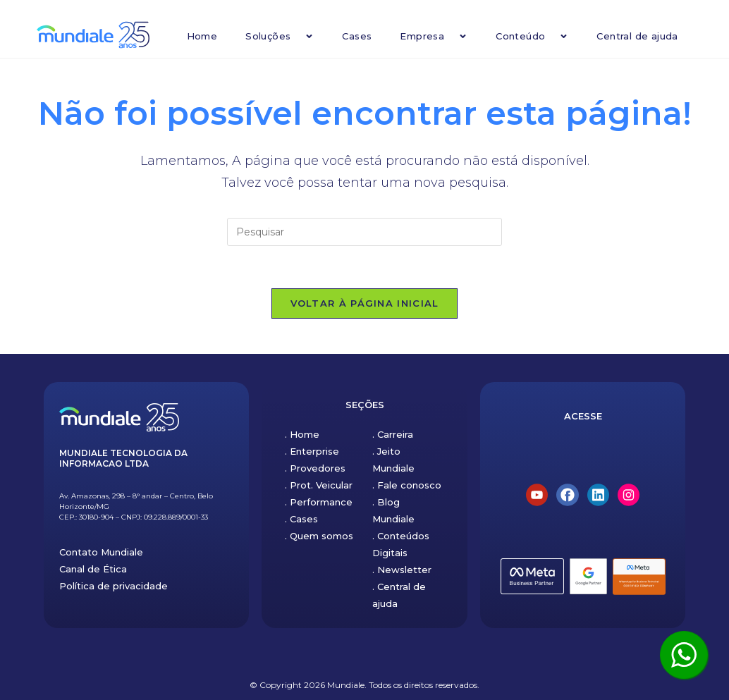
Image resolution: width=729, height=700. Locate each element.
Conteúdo (532, 36)
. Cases (301, 519)
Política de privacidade (114, 586)
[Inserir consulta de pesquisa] (364, 232)
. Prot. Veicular (319, 485)
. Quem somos (319, 536)
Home (202, 36)
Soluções (280, 36)
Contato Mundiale (101, 552)
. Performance (319, 502)
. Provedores (315, 468)
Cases (357, 36)
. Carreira (393, 434)
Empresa (434, 36)
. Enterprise (312, 451)
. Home (302, 434)
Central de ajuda (637, 36)
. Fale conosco (407, 485)
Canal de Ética (93, 569)
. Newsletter (402, 570)
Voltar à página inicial (365, 303)
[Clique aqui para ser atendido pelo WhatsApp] (684, 655)
